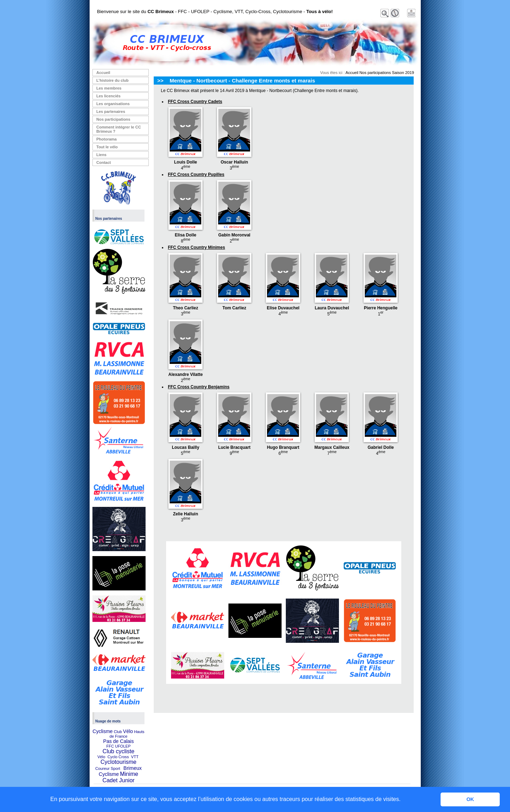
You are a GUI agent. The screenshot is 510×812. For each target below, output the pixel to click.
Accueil (103, 73)
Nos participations (113, 119)
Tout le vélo (107, 147)
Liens (101, 155)
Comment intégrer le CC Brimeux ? (119, 129)
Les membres (109, 88)
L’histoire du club (112, 80)
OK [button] (470, 799)
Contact (104, 162)
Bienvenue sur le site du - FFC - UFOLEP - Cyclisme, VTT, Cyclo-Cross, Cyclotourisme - (215, 12)
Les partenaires (111, 111)
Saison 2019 (403, 73)
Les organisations (113, 104)
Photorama (106, 139)
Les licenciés (109, 96)
